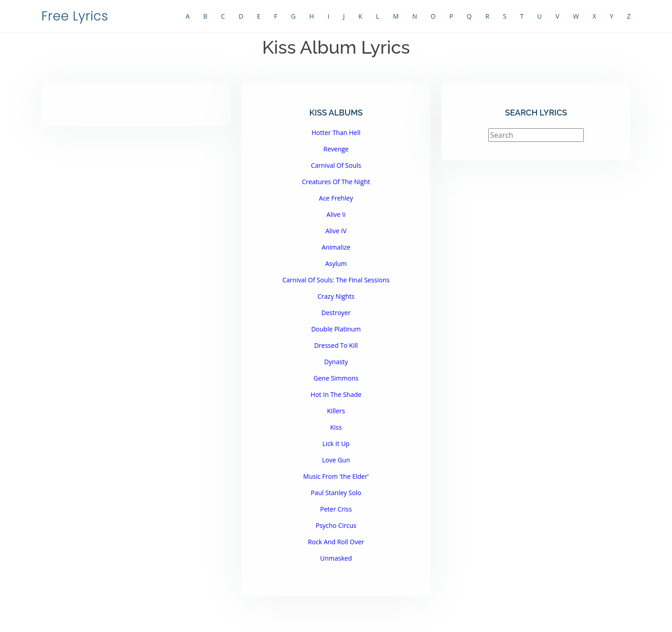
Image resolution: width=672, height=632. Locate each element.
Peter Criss (336, 509)
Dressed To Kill (336, 345)
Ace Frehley (336, 198)
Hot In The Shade (336, 394)
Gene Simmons (336, 378)
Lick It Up (336, 444)
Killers (336, 411)
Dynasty (336, 362)
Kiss (336, 427)
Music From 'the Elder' (336, 476)
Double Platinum (336, 329)
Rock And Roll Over (336, 542)
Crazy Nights (336, 296)
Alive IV (336, 231)
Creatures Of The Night (336, 182)
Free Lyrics (75, 16)
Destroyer (336, 313)
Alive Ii (336, 214)
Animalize (336, 247)
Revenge (336, 149)
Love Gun (336, 460)
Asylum (336, 263)
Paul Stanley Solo (336, 493)
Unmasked (336, 558)
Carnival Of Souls (336, 165)
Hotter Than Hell (336, 133)
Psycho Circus (336, 525)
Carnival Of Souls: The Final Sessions (336, 280)
